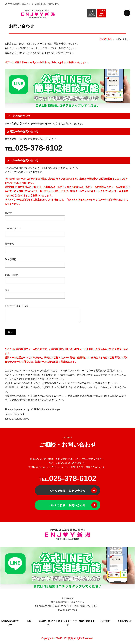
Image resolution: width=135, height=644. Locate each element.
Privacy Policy (12, 414)
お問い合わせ (125, 621)
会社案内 (106, 621)
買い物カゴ (102, 13)
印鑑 (29, 621)
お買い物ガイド (87, 621)
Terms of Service (13, 419)
